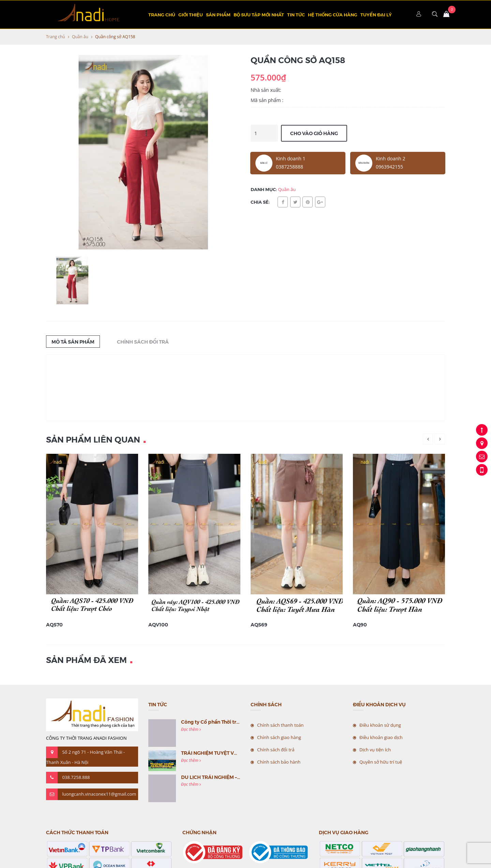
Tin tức (296, 15)
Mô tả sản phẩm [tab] (73, 342)
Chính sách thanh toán (280, 725)
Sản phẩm (218, 15)
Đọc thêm (191, 729)
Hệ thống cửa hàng (333, 15)
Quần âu (80, 37)
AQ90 (360, 624)
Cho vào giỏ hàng (314, 133)
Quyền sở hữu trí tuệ (381, 762)
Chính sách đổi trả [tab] (143, 342)
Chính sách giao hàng (279, 737)
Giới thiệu (191, 15)
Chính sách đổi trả (276, 750)
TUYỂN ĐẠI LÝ (376, 15)
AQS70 (54, 624)
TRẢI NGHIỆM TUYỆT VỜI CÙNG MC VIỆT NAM (234, 753)
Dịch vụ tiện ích (375, 750)
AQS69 (259, 624)
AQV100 (158, 624)
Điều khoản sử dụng (380, 725)
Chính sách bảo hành (279, 762)
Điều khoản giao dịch (381, 737)
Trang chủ (162, 15)
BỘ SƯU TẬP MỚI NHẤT (259, 15)
